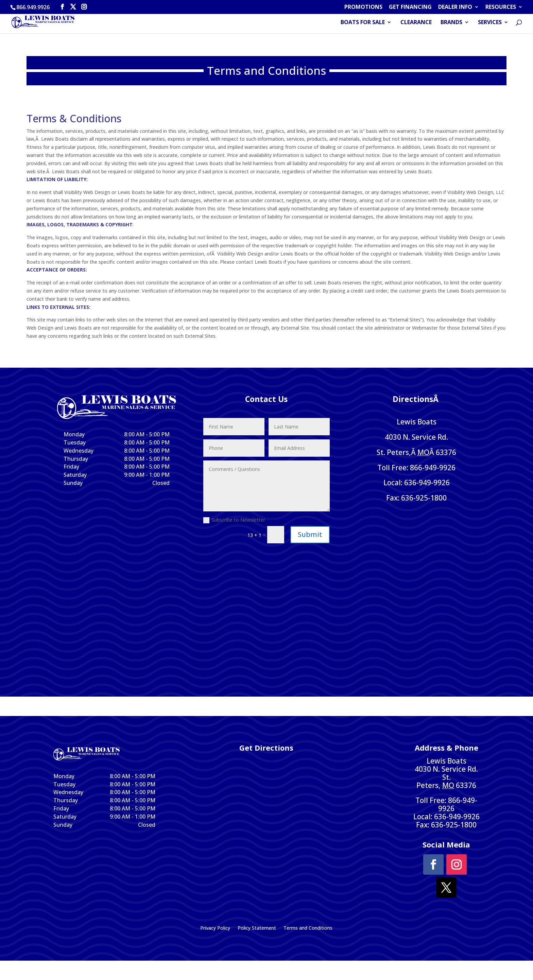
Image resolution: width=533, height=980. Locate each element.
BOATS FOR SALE (363, 23)
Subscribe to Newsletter (234, 520)
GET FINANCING (410, 7)
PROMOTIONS (363, 7)
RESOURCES (501, 7)
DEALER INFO (455, 7)
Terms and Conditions (308, 928)
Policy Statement (257, 928)
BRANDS (451, 23)
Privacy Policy (215, 928)
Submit (310, 534)
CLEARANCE (416, 23)
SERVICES (490, 23)
